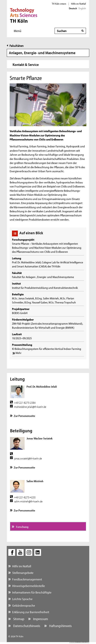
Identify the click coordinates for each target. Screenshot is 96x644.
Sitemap (18, 619)
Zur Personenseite (24, 416)
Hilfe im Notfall (78, 4)
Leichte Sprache (22, 599)
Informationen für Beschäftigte (32, 592)
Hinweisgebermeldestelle (29, 586)
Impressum (40, 619)
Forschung (22, 527)
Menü (18, 31)
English (82, 8)
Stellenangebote (23, 573)
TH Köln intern (59, 4)
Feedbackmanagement (27, 579)
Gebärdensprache (24, 605)
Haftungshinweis (60, 626)
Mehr (18, 353)
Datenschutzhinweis (26, 626)
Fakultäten (17, 46)
